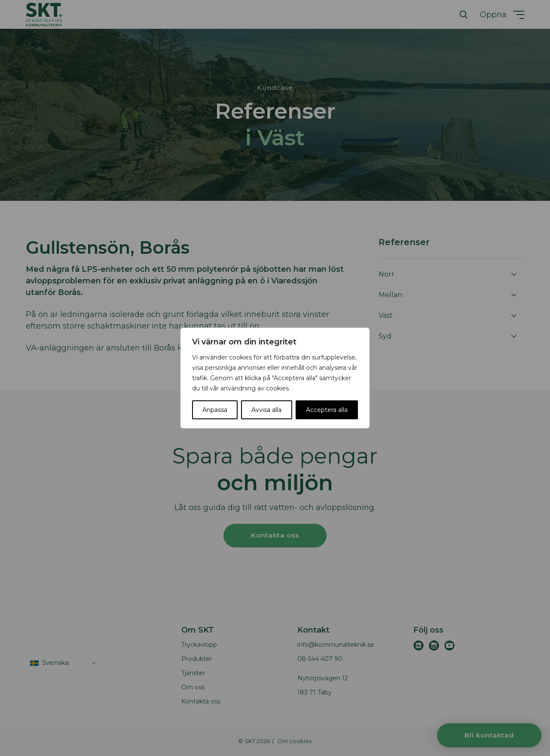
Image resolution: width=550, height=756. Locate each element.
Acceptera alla (327, 410)
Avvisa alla (266, 410)
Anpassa (215, 410)
